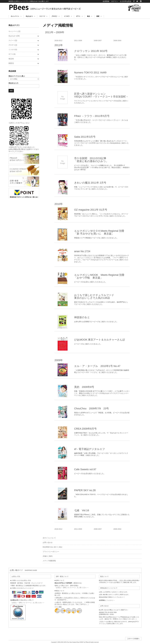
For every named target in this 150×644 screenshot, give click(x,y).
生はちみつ (30, 16)
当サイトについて (49, 538)
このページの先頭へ (133, 639)
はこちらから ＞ (107, 600)
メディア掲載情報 (49, 561)
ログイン (115, 1)
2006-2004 (117, 41)
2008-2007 (98, 41)
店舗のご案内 (48, 556)
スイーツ (43, 16)
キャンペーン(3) (14, 31)
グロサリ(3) (24, 45)
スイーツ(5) (24, 40)
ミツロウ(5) (24, 50)
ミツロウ (68, 16)
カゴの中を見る (126, 1)
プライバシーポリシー (51, 552)
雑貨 (99, 16)
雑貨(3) (24, 63)
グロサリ (56, 16)
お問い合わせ (48, 542)
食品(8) (24, 59)
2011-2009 (78, 41)
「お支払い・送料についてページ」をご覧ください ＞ (27, 603)
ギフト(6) (24, 54)
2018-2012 (58, 41)
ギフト (79, 16)
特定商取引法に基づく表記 (52, 547)
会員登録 (106, 1)
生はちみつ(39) (24, 36)
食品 (90, 16)
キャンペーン (16, 16)
